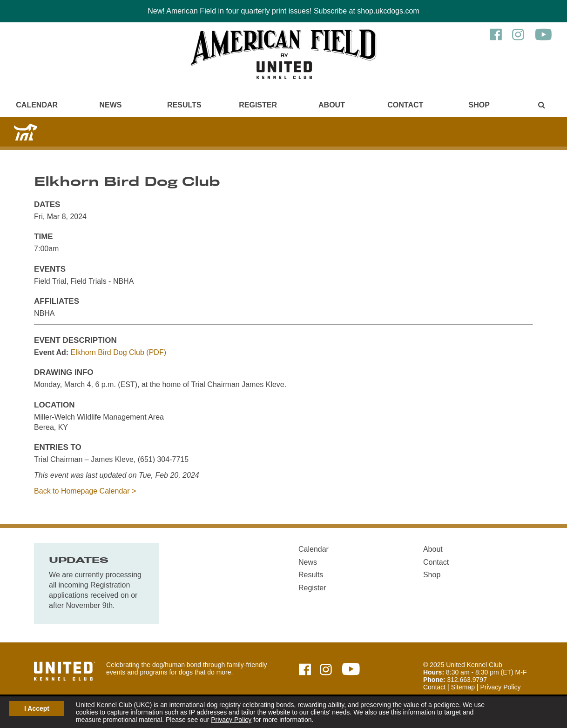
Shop (479, 105)
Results (184, 105)
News (110, 105)
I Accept (37, 708)
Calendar (37, 105)
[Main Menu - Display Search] (541, 105)
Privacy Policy (231, 720)
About (332, 105)
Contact (405, 105)
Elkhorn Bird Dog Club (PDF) (118, 352)
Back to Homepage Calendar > (85, 491)
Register (258, 105)
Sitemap (463, 687)
